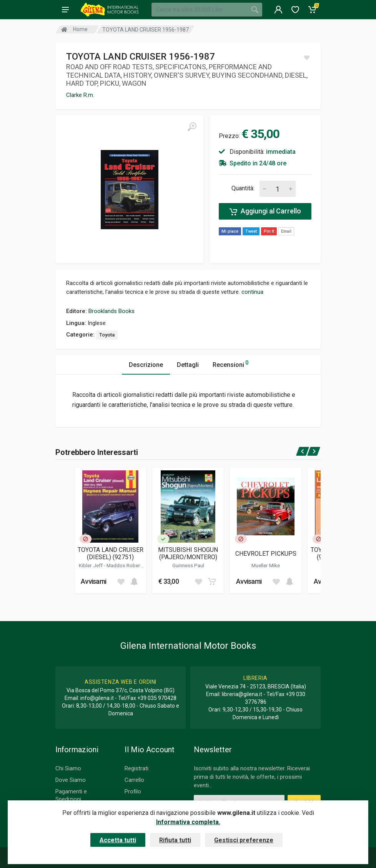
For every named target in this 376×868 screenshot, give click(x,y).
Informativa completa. (188, 822)
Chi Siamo (68, 768)
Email (286, 231)
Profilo (133, 791)
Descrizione (146, 365)
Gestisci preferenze (244, 840)
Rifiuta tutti (175, 840)
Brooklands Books (111, 311)
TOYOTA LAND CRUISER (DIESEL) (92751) (111, 553)
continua (252, 292)
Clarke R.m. (80, 95)
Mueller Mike (266, 565)
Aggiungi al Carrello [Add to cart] (265, 211)
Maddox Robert (124, 565)
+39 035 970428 (157, 698)
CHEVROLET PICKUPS (266, 554)
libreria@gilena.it (242, 694)
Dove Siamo (71, 780)
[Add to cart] (134, 581)
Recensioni (230, 364)
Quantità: (243, 188)
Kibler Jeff (91, 565)
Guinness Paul (188, 565)
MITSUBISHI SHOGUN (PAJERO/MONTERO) (188, 553)
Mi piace (230, 231)
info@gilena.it (97, 698)
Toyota (107, 335)
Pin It (269, 231)
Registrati (136, 768)
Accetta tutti (118, 840)
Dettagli (188, 365)
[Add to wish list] (121, 581)
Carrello (134, 780)
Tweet (251, 231)
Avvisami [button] (93, 581)
